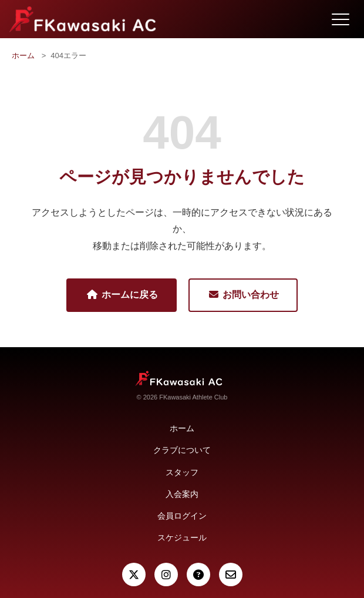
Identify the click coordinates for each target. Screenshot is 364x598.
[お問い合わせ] (231, 575)
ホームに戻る (122, 295)
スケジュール (182, 537)
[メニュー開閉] (341, 19)
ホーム (23, 56)
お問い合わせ (243, 295)
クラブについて (182, 450)
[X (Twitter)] (134, 575)
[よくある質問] (198, 575)
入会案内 (182, 494)
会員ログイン (182, 516)
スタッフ (182, 472)
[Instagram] (166, 575)
